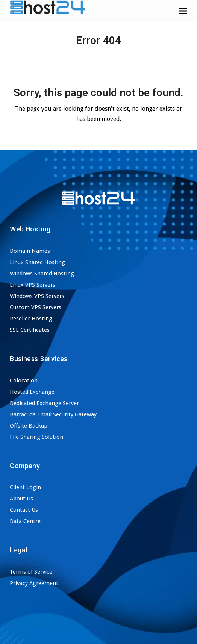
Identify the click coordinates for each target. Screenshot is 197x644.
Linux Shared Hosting (37, 262)
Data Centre (25, 521)
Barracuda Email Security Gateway (53, 414)
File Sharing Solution (36, 437)
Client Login (25, 487)
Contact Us (24, 510)
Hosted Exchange (32, 392)
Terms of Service (31, 572)
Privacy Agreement (34, 583)
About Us (21, 499)
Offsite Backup (29, 426)
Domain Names (30, 251)
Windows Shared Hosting (42, 274)
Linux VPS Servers (33, 285)
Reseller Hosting (31, 319)
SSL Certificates (30, 330)
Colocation (24, 381)
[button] (183, 11)
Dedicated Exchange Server (44, 403)
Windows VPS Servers (37, 296)
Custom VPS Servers (36, 307)
